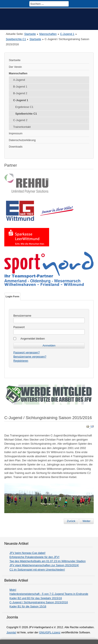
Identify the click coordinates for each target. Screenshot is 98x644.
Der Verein (15, 67)
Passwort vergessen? (26, 352)
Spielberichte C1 (16, 39)
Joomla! (11, 632)
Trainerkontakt (22, 127)
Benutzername (22, 316)
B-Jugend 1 (20, 87)
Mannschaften (48, 34)
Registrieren (21, 361)
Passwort (19, 327)
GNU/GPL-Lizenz (50, 632)
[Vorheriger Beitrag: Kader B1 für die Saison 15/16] (71, 521)
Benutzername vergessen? (30, 357)
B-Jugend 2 (20, 93)
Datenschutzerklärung (22, 140)
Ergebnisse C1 (24, 107)
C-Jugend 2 (20, 120)
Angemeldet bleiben (33, 339)
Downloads (16, 147)
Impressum (16, 133)
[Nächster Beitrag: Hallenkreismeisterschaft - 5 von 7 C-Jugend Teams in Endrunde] (86, 521)
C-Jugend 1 (67, 34)
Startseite (30, 34)
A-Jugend (19, 80)
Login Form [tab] (12, 296)
